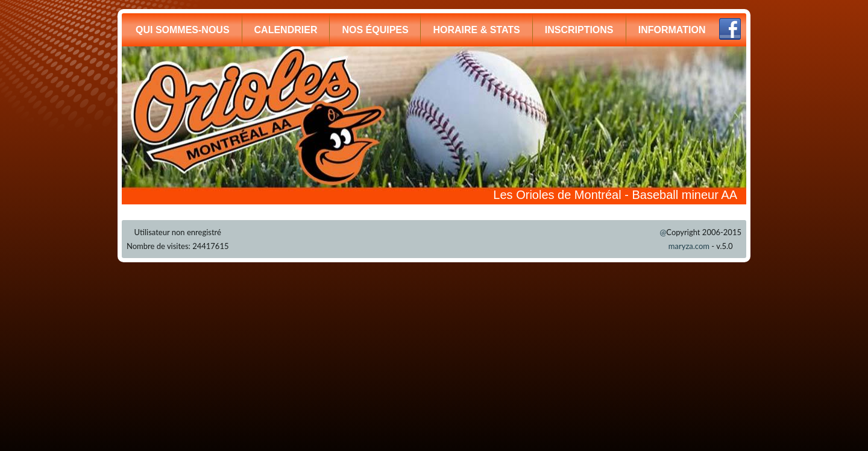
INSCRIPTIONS (579, 30)
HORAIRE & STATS (476, 30)
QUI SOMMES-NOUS (183, 30)
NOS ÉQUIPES (375, 30)
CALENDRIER (286, 30)
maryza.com (689, 246)
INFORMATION (672, 30)
